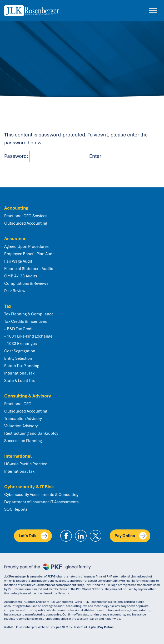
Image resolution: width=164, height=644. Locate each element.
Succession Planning (23, 441)
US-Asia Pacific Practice (26, 464)
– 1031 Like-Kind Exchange (28, 336)
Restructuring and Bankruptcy (31, 433)
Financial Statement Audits (29, 269)
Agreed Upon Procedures (26, 247)
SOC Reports (16, 509)
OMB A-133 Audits (21, 276)
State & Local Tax (19, 381)
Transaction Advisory (23, 419)
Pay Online (131, 536)
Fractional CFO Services (26, 216)
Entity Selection (18, 358)
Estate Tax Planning (22, 366)
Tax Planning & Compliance (29, 314)
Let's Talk (33, 536)
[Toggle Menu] (153, 11)
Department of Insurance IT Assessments (41, 502)
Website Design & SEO (53, 627)
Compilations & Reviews (26, 283)
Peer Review (15, 291)
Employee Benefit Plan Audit (29, 254)
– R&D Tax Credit (19, 329)
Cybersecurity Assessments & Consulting (41, 495)
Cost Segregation (20, 351)
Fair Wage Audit (18, 261)
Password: (46, 156)
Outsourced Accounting (26, 223)
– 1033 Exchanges (21, 344)
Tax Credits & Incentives (26, 321)
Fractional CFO (18, 404)
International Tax (19, 373)
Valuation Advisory (21, 426)
